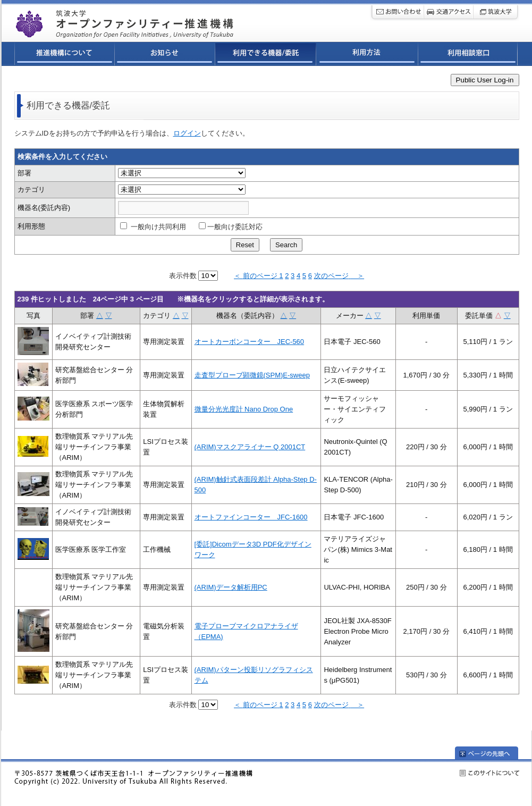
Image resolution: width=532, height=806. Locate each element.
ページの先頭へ (493, 753)
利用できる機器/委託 (266, 55)
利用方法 (367, 55)
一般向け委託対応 (231, 227)
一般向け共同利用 (153, 227)
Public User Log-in (485, 80)
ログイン (187, 133)
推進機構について (65, 55)
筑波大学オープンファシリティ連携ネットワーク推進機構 (152, 21)
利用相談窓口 (468, 55)
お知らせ (165, 55)
